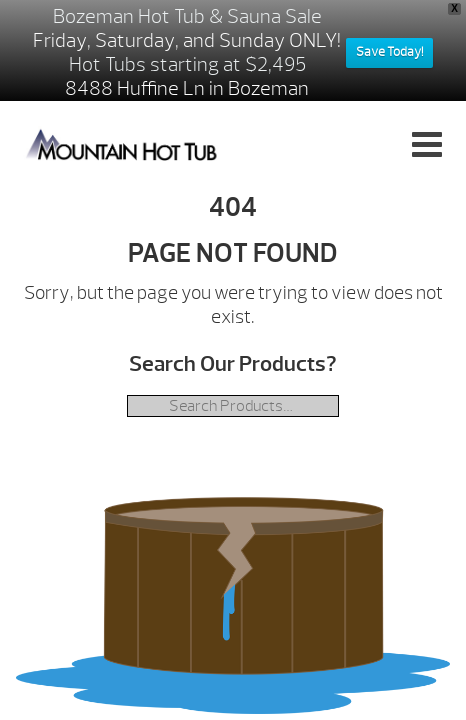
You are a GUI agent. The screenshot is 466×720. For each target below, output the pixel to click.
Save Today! (389, 52)
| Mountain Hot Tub (122, 143)
